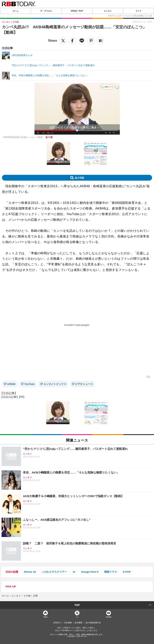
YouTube (30, 384)
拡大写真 (79, 178)
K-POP (127, 572)
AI (74, 572)
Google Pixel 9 (90, 572)
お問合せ (57, 623)
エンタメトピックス (55, 384)
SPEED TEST (77, 11)
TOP (77, 605)
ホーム (16, 11)
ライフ (138, 11)
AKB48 (11, 384)
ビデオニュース (84, 384)
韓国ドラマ (111, 572)
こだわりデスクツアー (54, 572)
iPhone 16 (30, 572)
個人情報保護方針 (93, 623)
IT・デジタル (46, 11)
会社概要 (78, 623)
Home (45, 617)
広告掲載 (68, 623)
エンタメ (108, 11)
